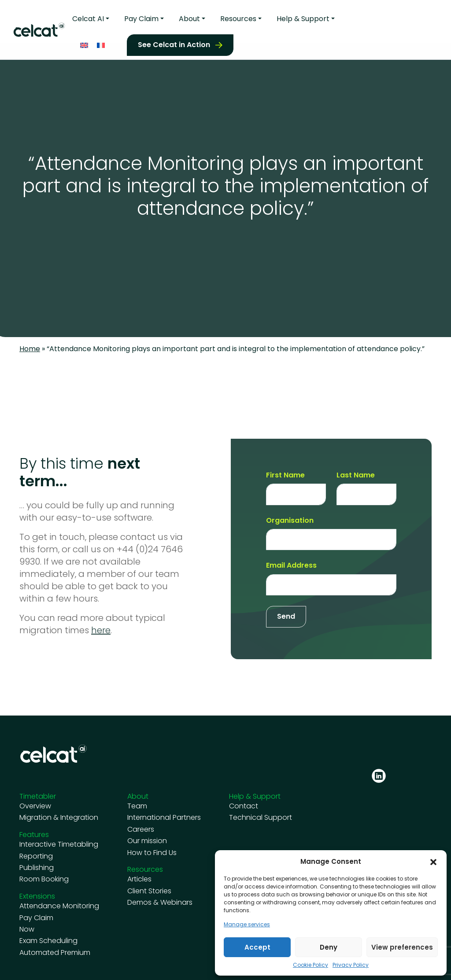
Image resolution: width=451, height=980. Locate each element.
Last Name (356, 475)
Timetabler (38, 796)
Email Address (291, 565)
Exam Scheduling (48, 941)
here (101, 630)
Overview (35, 806)
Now (27, 929)
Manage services (247, 925)
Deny (329, 947)
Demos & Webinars (160, 903)
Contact (244, 806)
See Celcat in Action (174, 42)
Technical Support (261, 818)
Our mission (147, 841)
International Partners (164, 818)
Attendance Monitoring (59, 906)
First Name (285, 475)
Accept (257, 947)
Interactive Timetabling (59, 844)
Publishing (37, 868)
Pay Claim (141, 17)
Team (137, 806)
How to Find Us (152, 853)
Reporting (36, 856)
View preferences (402, 947)
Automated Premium (55, 953)
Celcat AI (88, 17)
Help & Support (303, 17)
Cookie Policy (311, 965)
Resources (238, 17)
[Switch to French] (101, 43)
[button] (433, 862)
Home (30, 349)
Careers (141, 830)
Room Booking (44, 879)
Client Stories (149, 891)
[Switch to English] (84, 43)
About (189, 17)
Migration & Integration (59, 818)
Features (34, 835)
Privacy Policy (351, 965)
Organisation (290, 521)
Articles (139, 879)
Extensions (37, 896)
